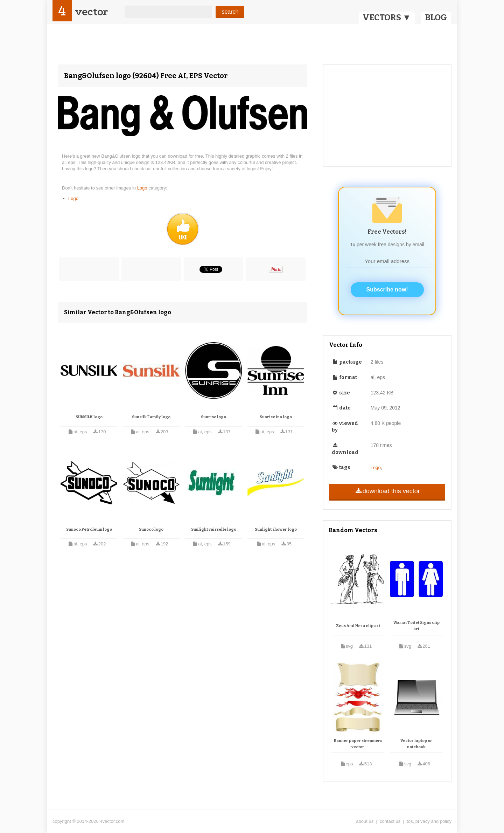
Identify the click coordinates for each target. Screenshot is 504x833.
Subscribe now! (387, 290)
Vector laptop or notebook (416, 744)
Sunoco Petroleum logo (89, 529)
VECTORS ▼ (387, 18)
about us (365, 821)
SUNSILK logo (89, 417)
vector (91, 12)
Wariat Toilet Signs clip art (416, 626)
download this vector (387, 491)
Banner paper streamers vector (358, 744)
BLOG (436, 18)
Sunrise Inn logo (276, 417)
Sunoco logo (151, 529)
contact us (390, 821)
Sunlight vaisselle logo (214, 529)
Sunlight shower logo (276, 529)
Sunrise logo (213, 417)
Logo (143, 188)
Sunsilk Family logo (151, 417)
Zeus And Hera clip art (358, 626)
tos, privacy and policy (429, 821)
